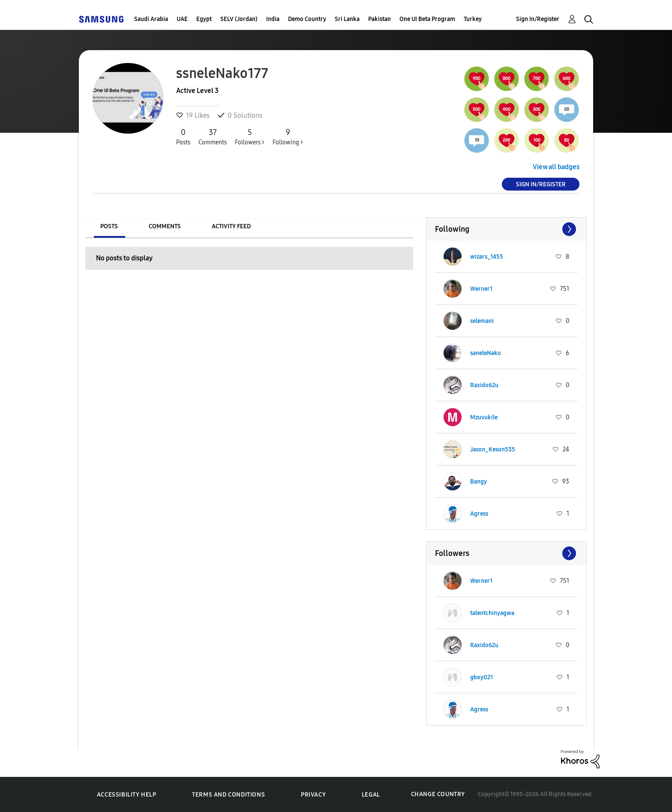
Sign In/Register (538, 19)
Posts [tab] (109, 226)
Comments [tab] (165, 226)
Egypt (204, 19)
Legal (371, 795)
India (273, 19)
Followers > (250, 137)
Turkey (473, 19)
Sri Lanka (347, 19)
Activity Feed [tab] (231, 226)
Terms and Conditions (228, 795)
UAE (182, 19)
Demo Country (307, 19)
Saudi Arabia (151, 19)
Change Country (438, 794)
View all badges (556, 167)
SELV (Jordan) (239, 19)
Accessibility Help (127, 795)
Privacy (313, 795)
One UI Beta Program (427, 19)
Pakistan (379, 19)
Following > (288, 137)
